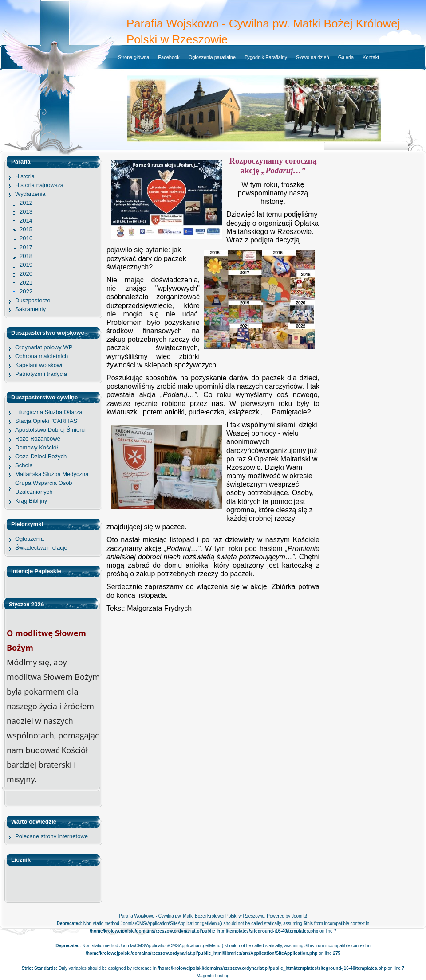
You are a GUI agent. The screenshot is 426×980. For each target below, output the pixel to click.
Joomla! (299, 916)
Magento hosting (213, 976)
